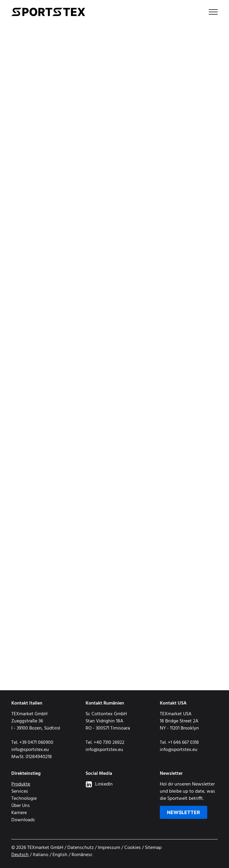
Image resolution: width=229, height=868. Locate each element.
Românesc (82, 855)
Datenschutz (81, 848)
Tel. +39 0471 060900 (32, 743)
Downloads (23, 820)
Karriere (19, 813)
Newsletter (184, 812)
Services (20, 791)
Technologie (24, 799)
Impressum (109, 848)
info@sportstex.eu (30, 750)
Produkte (21, 784)
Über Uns (21, 806)
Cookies (133, 848)
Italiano (41, 855)
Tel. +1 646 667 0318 (179, 743)
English (60, 855)
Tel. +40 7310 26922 (105, 743)
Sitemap (153, 848)
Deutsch (20, 855)
